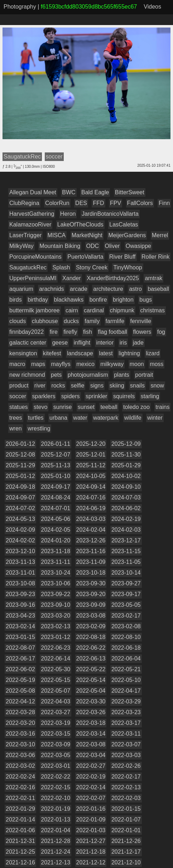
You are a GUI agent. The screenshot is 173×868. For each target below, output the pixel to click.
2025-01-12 (20, 476)
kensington (23, 353)
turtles (36, 418)
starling (150, 396)
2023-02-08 (126, 626)
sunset (86, 407)
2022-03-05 (56, 755)
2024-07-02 (20, 508)
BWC (69, 192)
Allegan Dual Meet (33, 192)
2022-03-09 (56, 744)
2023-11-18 (56, 551)
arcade (79, 289)
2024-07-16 (91, 498)
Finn (164, 203)
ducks (71, 321)
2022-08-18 (91, 637)
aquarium (21, 289)
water (80, 418)
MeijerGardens (127, 235)
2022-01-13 (56, 820)
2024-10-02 (126, 476)
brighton (123, 300)
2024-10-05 (91, 476)
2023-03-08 (91, 616)
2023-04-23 (20, 616)
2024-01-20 (56, 540)
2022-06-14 (56, 659)
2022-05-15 (56, 680)
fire (54, 332)
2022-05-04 (91, 691)
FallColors (140, 203)
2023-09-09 (91, 605)
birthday (38, 300)
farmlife (115, 321)
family (92, 321)
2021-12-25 (20, 852)
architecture (108, 289)
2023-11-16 (91, 551)
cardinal (94, 310)
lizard (153, 353)
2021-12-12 (91, 862)
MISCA (57, 235)
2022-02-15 (56, 787)
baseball (158, 289)
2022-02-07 (91, 798)
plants (122, 375)
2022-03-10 (20, 744)
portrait (144, 375)
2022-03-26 (91, 712)
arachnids (51, 289)
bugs (146, 300)
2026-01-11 (56, 444)
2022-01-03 (91, 830)
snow (157, 386)
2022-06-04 (126, 659)
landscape (80, 353)
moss (157, 364)
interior (105, 343)
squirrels (124, 396)
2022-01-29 (20, 809)
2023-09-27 (126, 583)
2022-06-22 (91, 648)
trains (162, 407)
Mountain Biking (60, 246)
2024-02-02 (20, 540)
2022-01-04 (56, 830)
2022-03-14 (91, 734)
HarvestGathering (32, 214)
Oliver (112, 246)
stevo (40, 407)
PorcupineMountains (35, 257)
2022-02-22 (56, 777)
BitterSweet (130, 192)
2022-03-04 (91, 755)
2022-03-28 (20, 712)
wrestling (39, 428)
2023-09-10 (56, 605)
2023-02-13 (56, 626)
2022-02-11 (20, 798)
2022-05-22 (91, 669)
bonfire (98, 300)
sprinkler (96, 396)
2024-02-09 (20, 530)
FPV (116, 203)
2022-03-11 (126, 734)
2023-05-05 (126, 605)
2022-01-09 (91, 820)
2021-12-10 (126, 862)
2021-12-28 (56, 841)
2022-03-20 (20, 723)
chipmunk (122, 310)
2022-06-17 (20, 659)
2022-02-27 (91, 766)
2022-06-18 (126, 648)
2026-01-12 (20, 444)
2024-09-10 (126, 487)
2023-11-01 (20, 573)
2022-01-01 (126, 830)
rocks (58, 386)
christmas (153, 310)
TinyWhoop (128, 267)
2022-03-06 (20, 755)
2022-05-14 (91, 680)
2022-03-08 (91, 744)
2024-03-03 (91, 519)
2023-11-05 (126, 562)
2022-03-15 (56, 734)
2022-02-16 (20, 787)
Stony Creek (92, 267)
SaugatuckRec (28, 267)
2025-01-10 (56, 476)
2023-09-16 (20, 605)
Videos (152, 7)
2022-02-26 (126, 766)
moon (137, 364)
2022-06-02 (20, 669)
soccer (18, 396)
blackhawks (69, 300)
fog (161, 332)
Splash (61, 267)
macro (17, 364)
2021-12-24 (56, 852)
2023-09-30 (91, 583)
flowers (142, 332)
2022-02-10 (56, 798)
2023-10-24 (56, 573)
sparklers (44, 396)
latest (106, 353)
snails (137, 386)
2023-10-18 (91, 573)
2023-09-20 (91, 594)
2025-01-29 (126, 465)
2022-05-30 (56, 669)
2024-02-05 (56, 530)
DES (81, 203)
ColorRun (57, 203)
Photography (20, 7)
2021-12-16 (20, 862)
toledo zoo (136, 407)
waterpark (106, 418)
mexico (85, 364)
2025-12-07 (56, 455)
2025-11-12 (91, 465)
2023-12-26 (91, 540)
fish (88, 332)
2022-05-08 (20, 691)
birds (16, 300)
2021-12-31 (20, 841)
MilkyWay (21, 246)
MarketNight (87, 235)
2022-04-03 (56, 701)
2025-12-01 (91, 455)
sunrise (63, 407)
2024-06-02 (126, 508)
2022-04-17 (126, 691)
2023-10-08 (20, 583)
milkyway (112, 364)
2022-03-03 (126, 755)
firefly (70, 332)
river (40, 386)
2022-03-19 (56, 723)
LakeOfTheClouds (80, 225)
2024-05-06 (56, 519)
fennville (141, 321)
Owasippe (138, 246)
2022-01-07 (126, 820)
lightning (129, 353)
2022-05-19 (20, 680)
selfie (78, 386)
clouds (18, 321)
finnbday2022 (27, 332)
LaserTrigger (25, 235)
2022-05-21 (126, 669)
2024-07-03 (126, 498)
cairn (72, 310)
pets (56, 375)
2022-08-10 (126, 637)
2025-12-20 (91, 444)
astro (135, 289)
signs (97, 386)
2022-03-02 (20, 766)
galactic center (28, 343)
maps (38, 364)
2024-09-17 (56, 487)
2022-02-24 (20, 777)
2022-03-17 (126, 723)
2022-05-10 (126, 680)
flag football (112, 332)
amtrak (153, 278)
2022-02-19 (91, 777)
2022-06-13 (91, 659)
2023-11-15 (126, 551)
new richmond (27, 375)
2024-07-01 (56, 508)
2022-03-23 (126, 712)
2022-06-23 (56, 648)
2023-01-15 (20, 637)
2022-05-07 (56, 691)
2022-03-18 (91, 723)
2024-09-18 (20, 487)
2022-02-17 (126, 777)
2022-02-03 (126, 798)
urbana (58, 418)
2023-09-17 (126, 594)
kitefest (52, 353)
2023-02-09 (91, 626)
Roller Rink (155, 257)
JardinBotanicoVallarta (110, 214)
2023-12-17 (126, 540)
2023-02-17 (126, 616)
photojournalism (88, 375)
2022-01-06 (20, 830)
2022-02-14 (91, 787)
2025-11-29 (20, 465)
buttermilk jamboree (35, 310)
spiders (71, 396)
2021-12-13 (56, 862)
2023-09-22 (56, 594)
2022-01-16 (91, 809)
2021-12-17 (126, 852)
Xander (72, 278)
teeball (109, 407)
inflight (82, 343)
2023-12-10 (20, 551)
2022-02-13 (126, 787)
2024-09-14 (91, 487)
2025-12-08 (20, 455)
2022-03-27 (56, 712)
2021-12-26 (126, 841)
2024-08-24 (56, 498)
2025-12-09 (126, 444)
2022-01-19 (56, 809)
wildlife (133, 418)
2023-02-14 (20, 626)
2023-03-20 (56, 616)
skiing (117, 386)
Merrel (160, 235)
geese (60, 343)
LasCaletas (124, 225)
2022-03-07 (126, 744)
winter (155, 418)
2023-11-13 (20, 562)
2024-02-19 (126, 519)
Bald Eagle (95, 192)
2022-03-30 (91, 701)
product (19, 386)
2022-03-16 (20, 734)
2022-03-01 (56, 766)
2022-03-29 (126, 701)
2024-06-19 (91, 508)
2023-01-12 (56, 637)
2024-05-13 (20, 519)
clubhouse (45, 321)
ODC (93, 246)
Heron (68, 214)
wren (16, 428)
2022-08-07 (20, 648)
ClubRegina (24, 203)
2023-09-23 (20, 594)
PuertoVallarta (85, 257)
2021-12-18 (91, 852)
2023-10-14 (126, 573)
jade (138, 343)
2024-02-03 (126, 530)
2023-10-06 (56, 583)
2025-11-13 (56, 465)
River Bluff (122, 257)
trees (16, 418)
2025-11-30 (126, 455)
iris (123, 343)
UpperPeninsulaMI (33, 278)
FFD (98, 203)
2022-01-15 (126, 809)
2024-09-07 (20, 498)
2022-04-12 (20, 701)
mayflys (61, 364)
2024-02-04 (91, 530)
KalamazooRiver (30, 225)
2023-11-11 (56, 562)
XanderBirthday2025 (113, 278)
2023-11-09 (91, 562)
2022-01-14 (20, 820)
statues (19, 407)
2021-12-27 (91, 841)
